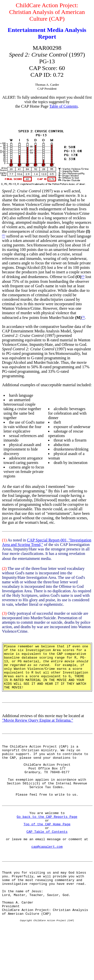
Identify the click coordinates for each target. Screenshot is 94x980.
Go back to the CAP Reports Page (47, 839)
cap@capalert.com (47, 875)
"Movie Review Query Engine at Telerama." (38, 729)
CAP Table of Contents (47, 857)
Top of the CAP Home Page (47, 848)
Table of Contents (64, 106)
